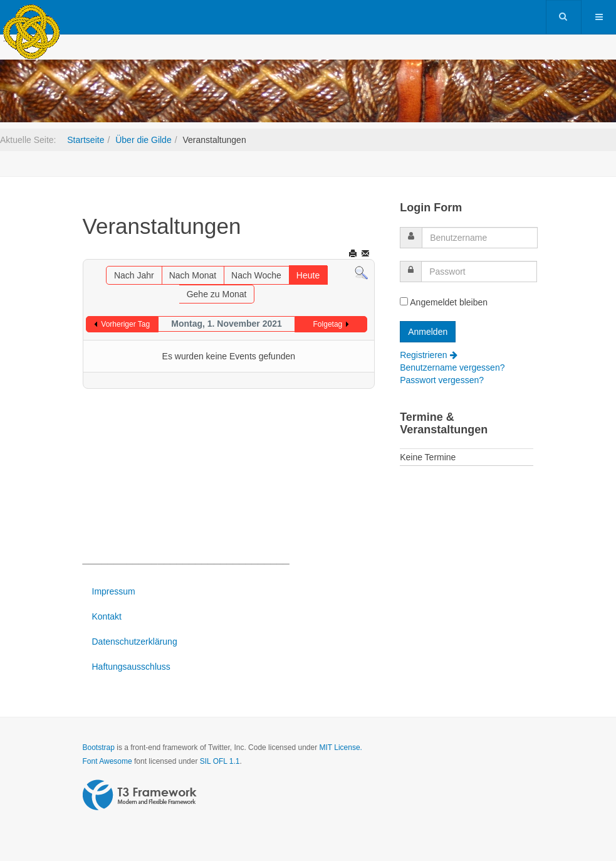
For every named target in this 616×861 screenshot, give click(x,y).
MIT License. (340, 747)
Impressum (114, 591)
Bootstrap (99, 747)
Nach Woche (256, 275)
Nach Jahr (134, 275)
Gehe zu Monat (217, 294)
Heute (308, 275)
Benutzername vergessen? (452, 367)
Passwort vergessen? (442, 380)
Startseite (86, 140)
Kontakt (107, 616)
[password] (479, 272)
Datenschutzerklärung (135, 642)
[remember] (404, 301)
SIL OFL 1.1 (220, 761)
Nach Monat (193, 275)
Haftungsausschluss (131, 667)
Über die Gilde (144, 140)
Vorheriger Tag (125, 324)
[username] (480, 238)
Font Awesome (107, 761)
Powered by (140, 795)
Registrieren (428, 355)
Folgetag (328, 324)
